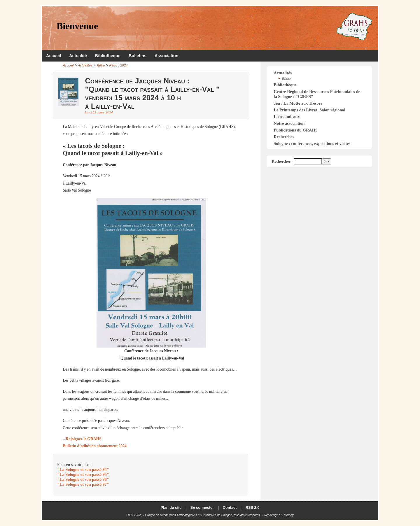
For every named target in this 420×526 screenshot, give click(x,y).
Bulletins (138, 56)
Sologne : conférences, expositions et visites (312, 143)
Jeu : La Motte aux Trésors (298, 103)
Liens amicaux (287, 117)
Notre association (289, 123)
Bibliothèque (108, 56)
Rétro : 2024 (118, 65)
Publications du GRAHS (296, 130)
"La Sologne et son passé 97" (83, 484)
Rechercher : (282, 161)
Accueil (54, 56)
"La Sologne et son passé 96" (83, 479)
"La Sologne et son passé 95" (83, 474)
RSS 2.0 (253, 507)
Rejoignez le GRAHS (83, 439)
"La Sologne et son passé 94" (83, 469)
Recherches (284, 137)
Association (167, 56)
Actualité (78, 56)
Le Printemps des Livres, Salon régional (310, 110)
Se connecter (202, 507)
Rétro (101, 65)
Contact (230, 507)
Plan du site (171, 507)
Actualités (85, 65)
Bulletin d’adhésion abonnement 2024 (95, 446)
